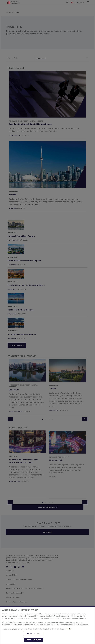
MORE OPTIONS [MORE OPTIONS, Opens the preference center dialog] (33, 633)
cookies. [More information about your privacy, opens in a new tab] (69, 629)
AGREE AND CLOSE (33, 640)
